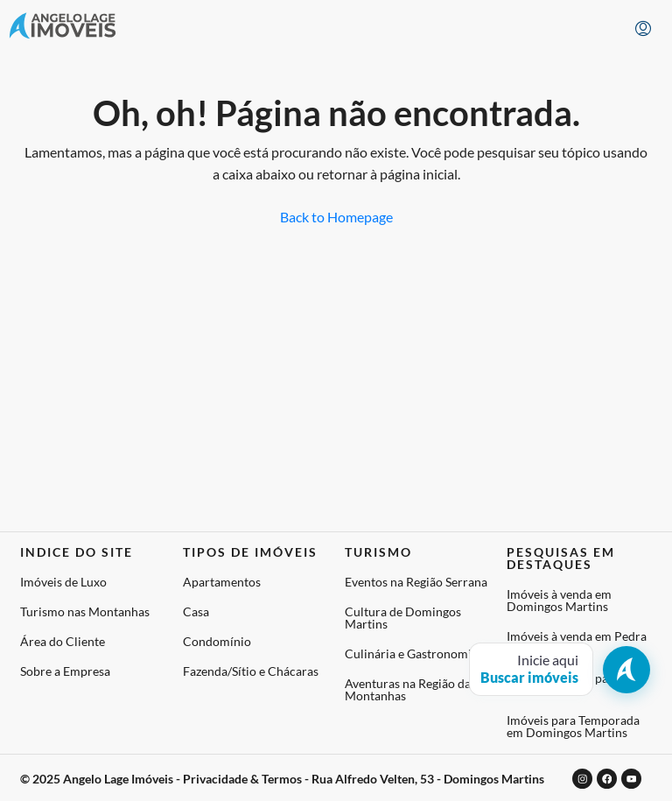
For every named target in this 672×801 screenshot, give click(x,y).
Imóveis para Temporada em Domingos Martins (573, 726)
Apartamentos (222, 582)
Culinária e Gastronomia (411, 653)
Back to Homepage (336, 217)
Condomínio (217, 641)
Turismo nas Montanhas (85, 611)
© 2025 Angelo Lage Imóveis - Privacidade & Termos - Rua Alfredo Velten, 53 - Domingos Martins (282, 778)
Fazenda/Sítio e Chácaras (251, 671)
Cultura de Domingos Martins (403, 618)
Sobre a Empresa (65, 671)
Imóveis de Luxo (63, 582)
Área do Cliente (63, 641)
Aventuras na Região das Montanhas (410, 689)
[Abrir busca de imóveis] (560, 669)
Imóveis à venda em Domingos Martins (559, 600)
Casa (196, 611)
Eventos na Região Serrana (416, 582)
